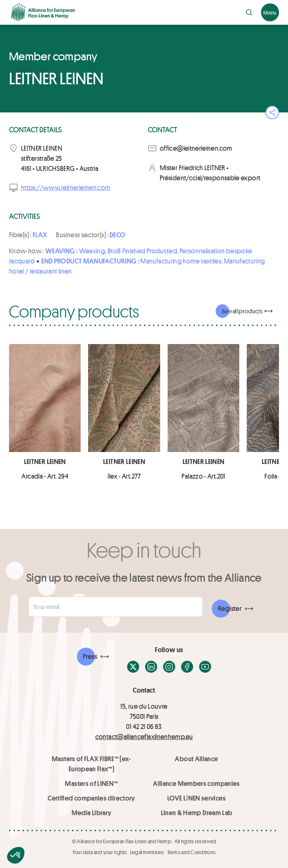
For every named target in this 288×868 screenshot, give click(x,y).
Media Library (92, 813)
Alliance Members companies (196, 783)
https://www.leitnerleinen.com (66, 187)
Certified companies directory (91, 798)
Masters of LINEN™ (91, 783)
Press (90, 656)
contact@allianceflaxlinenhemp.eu (144, 736)
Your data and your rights (100, 852)
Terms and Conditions (192, 852)
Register (230, 608)
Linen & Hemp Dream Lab (197, 813)
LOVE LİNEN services (196, 798)
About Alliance (196, 759)
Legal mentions (147, 852)
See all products (242, 311)
